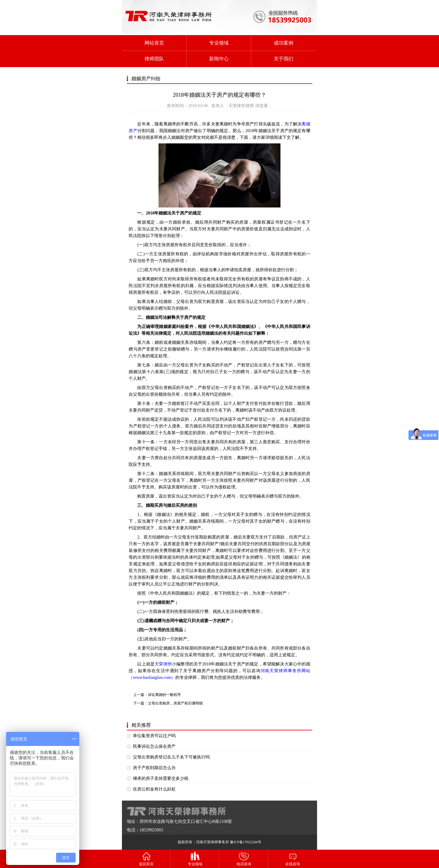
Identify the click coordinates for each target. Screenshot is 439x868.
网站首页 (154, 43)
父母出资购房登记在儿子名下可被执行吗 (171, 757)
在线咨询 (293, 859)
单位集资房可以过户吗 (154, 736)
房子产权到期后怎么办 (154, 768)
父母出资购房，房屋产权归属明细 (175, 703)
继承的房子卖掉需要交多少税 (161, 778)
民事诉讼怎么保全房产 (154, 746)
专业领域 (219, 43)
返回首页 (146, 859)
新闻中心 (219, 59)
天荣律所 (163, 664)
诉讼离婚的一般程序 (164, 695)
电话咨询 (244, 859)
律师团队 (154, 59)
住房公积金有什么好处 (154, 789)
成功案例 (284, 43)
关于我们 (284, 59)
